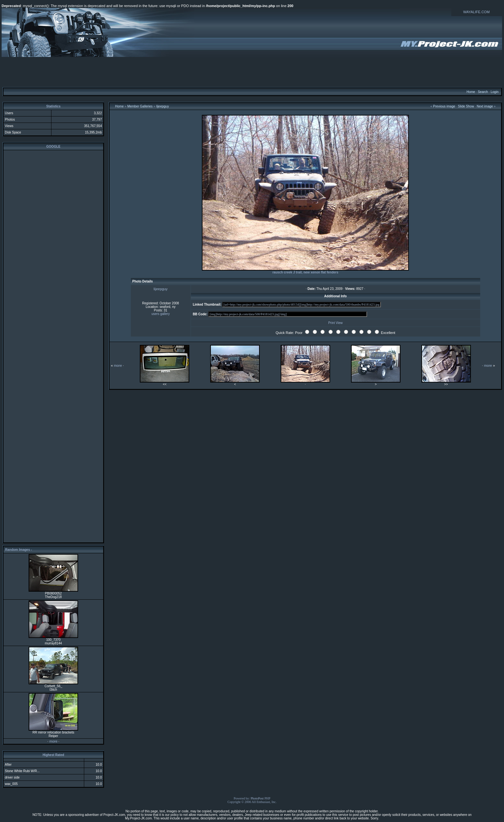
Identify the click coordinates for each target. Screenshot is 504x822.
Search (483, 92)
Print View (335, 323)
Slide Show (466, 106)
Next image (485, 106)
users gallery (161, 314)
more (53, 741)
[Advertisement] (252, 72)
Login (494, 92)
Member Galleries (140, 106)
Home (471, 92)
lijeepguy (162, 106)
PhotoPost (257, 798)
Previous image (444, 106)
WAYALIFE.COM (476, 12)
